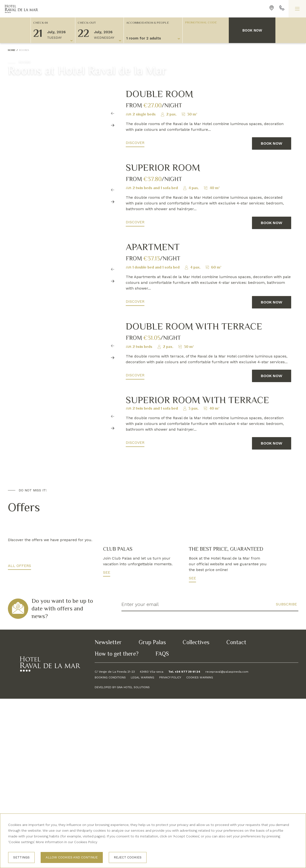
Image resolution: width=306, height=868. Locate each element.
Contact (236, 811)
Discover (135, 143)
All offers (19, 735)
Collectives (196, 811)
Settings (21, 857)
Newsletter (108, 811)
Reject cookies (128, 857)
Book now (252, 30)
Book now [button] (272, 143)
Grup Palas (152, 811)
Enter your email (140, 774)
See (107, 742)
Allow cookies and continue (72, 857)
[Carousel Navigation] (113, 137)
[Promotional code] (203, 22)
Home (12, 50)
